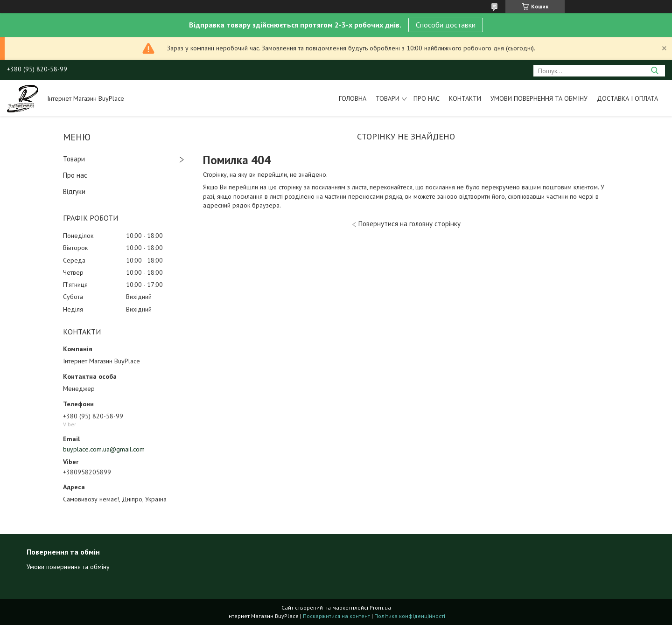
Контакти (465, 98)
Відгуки (74, 191)
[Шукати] (654, 71)
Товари (388, 98)
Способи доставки (446, 25)
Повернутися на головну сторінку (409, 224)
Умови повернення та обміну (539, 98)
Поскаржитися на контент (336, 616)
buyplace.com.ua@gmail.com (104, 449)
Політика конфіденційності (410, 616)
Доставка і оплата (627, 98)
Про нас (427, 98)
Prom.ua (380, 608)
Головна (353, 98)
